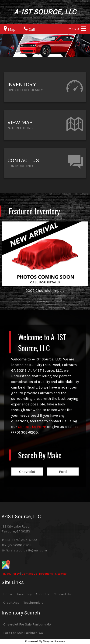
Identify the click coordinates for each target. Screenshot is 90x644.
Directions (46, 574)
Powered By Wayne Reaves (45, 641)
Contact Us (29, 574)
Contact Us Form (32, 427)
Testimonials (33, 603)
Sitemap (61, 574)
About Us (43, 594)
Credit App (11, 603)
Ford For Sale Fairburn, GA (23, 633)
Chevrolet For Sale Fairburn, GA (27, 624)
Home (8, 594)
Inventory (24, 594)
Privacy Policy (11, 574)
